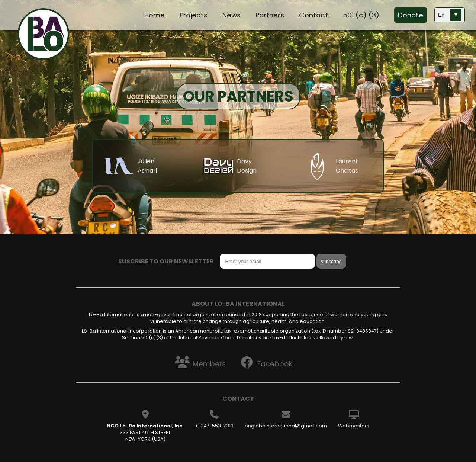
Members (199, 362)
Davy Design (247, 166)
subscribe (331, 261)
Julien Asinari (147, 166)
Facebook (265, 362)
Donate (411, 15)
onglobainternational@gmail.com (286, 426)
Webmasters (354, 426)
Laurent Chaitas (347, 166)
